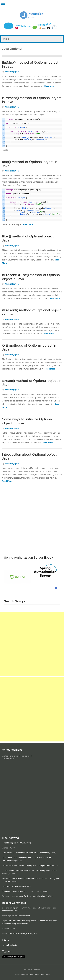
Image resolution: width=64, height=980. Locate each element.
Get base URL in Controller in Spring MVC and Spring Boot (27, 866)
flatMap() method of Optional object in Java (30, 65)
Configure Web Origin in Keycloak (23, 934)
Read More (49, 86)
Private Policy (27, 969)
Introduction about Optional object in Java (31, 457)
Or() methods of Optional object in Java (29, 348)
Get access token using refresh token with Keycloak (24, 896)
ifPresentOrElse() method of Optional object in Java (31, 277)
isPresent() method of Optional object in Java (32, 100)
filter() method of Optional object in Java (30, 238)
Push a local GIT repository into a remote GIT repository (25, 853)
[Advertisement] (32, 520)
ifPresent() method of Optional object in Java (31, 312)
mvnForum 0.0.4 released (13, 886)
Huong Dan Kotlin (9, 945)
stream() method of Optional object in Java (32, 383)
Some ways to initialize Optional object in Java (27, 421)
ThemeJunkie (34, 975)
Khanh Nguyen (12, 72)
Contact (5, 848)
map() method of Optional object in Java (30, 164)
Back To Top (45, 975)
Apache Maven (24, 916)
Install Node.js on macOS (12, 843)
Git (14, 929)
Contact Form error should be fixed (17, 756)
